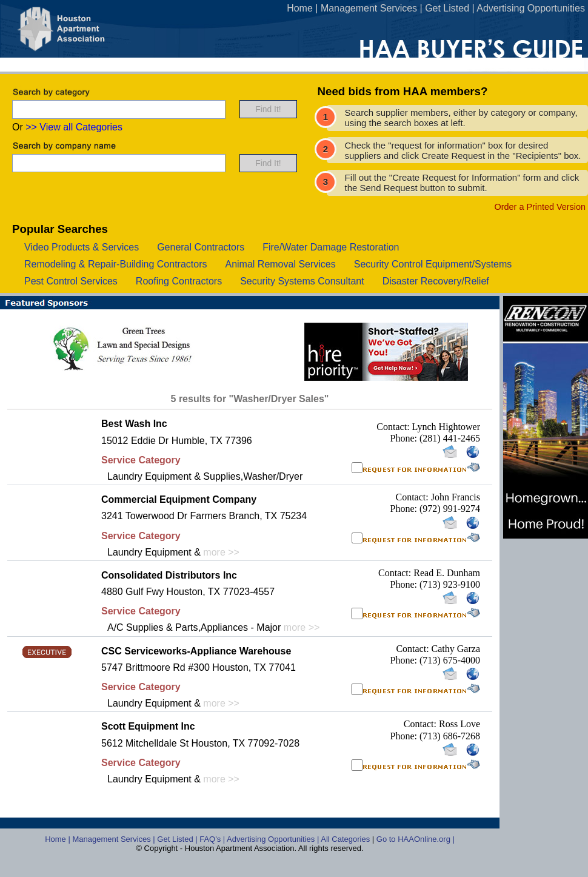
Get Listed (447, 8)
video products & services (82, 247)
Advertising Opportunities (531, 8)
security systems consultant (302, 281)
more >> (221, 552)
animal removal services (280, 264)
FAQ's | (213, 839)
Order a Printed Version (540, 207)
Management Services (369, 8)
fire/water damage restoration (331, 247)
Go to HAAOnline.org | (416, 839)
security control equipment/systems (433, 264)
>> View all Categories (74, 127)
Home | (58, 839)
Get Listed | (178, 839)
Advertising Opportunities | (274, 839)
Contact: (394, 427)
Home (300, 8)
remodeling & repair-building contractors (115, 264)
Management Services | (115, 839)
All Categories (346, 839)
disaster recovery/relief (436, 281)
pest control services (71, 281)
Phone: (405, 438)
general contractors (201, 247)
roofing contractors (179, 281)
